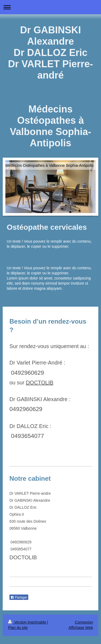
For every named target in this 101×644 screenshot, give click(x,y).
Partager (19, 597)
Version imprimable (28, 622)
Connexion (84, 622)
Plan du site (18, 628)
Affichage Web (81, 628)
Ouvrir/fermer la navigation (50, 7)
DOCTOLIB (40, 383)
